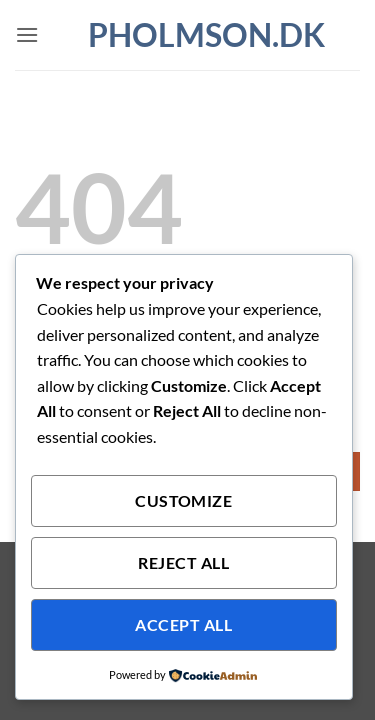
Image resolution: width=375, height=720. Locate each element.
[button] (27, 34)
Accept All (183, 625)
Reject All (183, 563)
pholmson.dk (188, 35)
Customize (183, 501)
